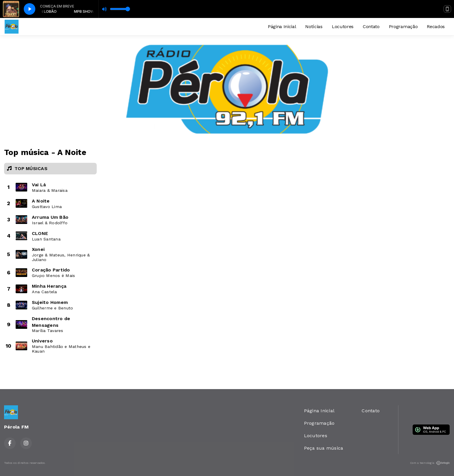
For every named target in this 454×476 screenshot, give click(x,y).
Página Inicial (282, 27)
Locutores (343, 27)
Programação (403, 27)
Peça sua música (324, 448)
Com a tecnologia (430, 463)
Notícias (314, 27)
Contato (371, 27)
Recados (436, 27)
